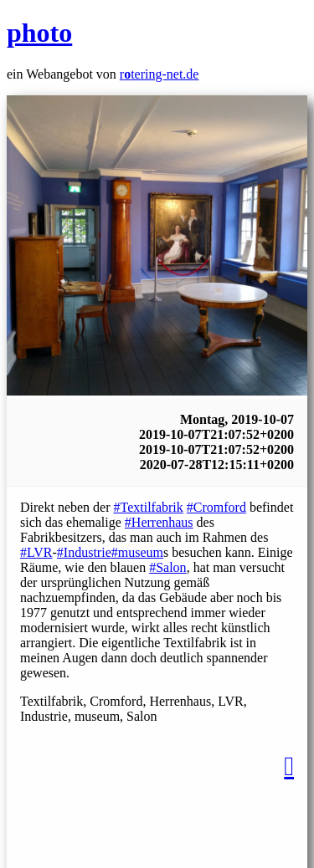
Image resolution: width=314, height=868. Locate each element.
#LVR (36, 552)
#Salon (167, 567)
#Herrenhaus (159, 522)
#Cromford (216, 507)
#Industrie (84, 552)
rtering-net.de (160, 74)
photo (39, 33)
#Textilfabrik (149, 507)
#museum (137, 552)
